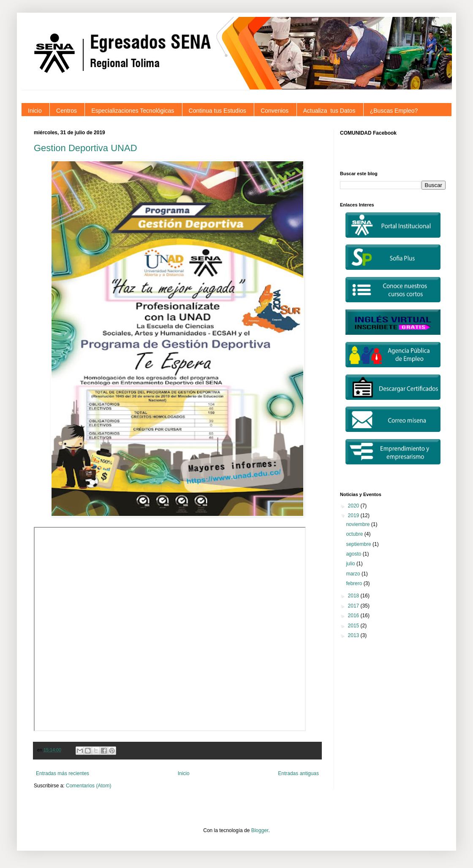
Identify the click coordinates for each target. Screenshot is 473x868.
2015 (354, 626)
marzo (354, 574)
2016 (354, 616)
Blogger (260, 830)
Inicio (35, 111)
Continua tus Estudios (217, 111)
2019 (354, 515)
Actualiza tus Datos (329, 111)
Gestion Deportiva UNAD (86, 148)
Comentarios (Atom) (88, 786)
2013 (354, 635)
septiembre (359, 544)
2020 (354, 506)
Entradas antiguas (298, 773)
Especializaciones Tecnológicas (133, 111)
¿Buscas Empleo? (394, 111)
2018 (354, 596)
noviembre (358, 524)
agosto (354, 554)
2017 (354, 606)
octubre (355, 534)
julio (351, 564)
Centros (67, 111)
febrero (355, 583)
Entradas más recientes (63, 773)
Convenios (275, 111)
